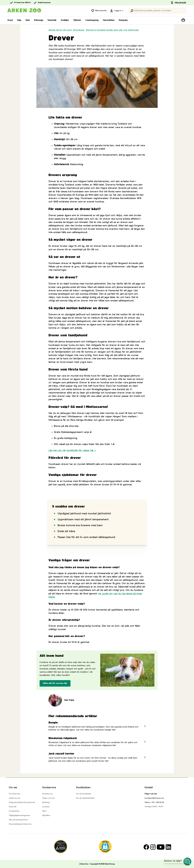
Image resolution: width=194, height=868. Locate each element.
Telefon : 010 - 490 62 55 (154, 802)
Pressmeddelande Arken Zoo (20, 824)
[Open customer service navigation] (188, 862)
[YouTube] (161, 847)
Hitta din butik (180, 3)
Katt (28, 20)
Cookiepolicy (14, 811)
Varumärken (109, 20)
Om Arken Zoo (15, 794)
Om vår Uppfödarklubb (85, 798)
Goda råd (13, 807)
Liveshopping (92, 20)
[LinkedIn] (168, 847)
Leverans (46, 807)
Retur (44, 811)
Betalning (46, 802)
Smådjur (65, 20)
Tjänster (77, 20)
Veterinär (52, 20)
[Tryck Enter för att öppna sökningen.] (158, 11)
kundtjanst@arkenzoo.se (154, 798)
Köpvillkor (46, 815)
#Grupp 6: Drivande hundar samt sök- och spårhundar (112, 30)
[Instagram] (153, 847)
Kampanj (123, 20)
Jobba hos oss (14, 798)
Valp (19, 20)
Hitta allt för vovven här (55, 683)
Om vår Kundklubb (83, 794)
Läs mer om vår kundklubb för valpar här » (72, 451)
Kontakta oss (47, 794)
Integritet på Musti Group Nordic (22, 802)
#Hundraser (79, 30)
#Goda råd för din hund (60, 30)
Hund (10, 20)
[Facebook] (146, 847)
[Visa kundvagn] (184, 20)
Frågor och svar (49, 798)
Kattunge (39, 20)
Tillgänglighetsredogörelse (19, 815)
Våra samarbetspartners (18, 820)
